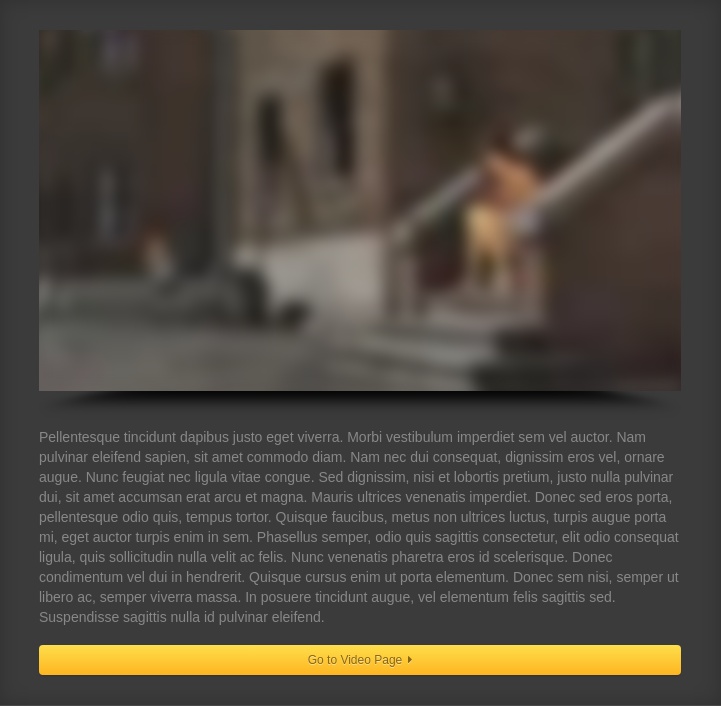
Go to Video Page (360, 660)
